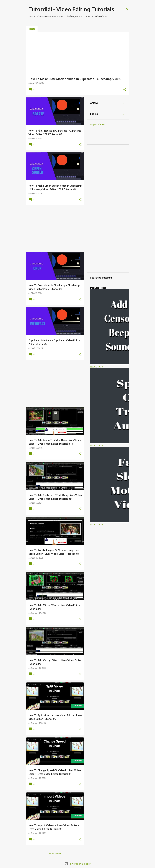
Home (32, 29)
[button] (125, 90)
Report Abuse (97, 125)
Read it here (96, 367)
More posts (55, 854)
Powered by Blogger (77, 864)
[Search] (127, 10)
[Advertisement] (54, 229)
